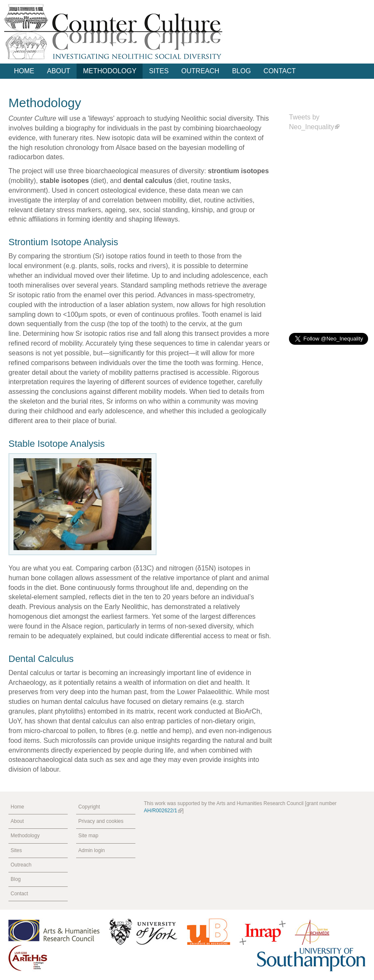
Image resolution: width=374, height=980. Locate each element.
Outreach (201, 71)
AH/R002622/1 (163, 811)
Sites (159, 71)
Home (24, 71)
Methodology (110, 71)
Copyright (89, 807)
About (59, 71)
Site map (88, 836)
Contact (280, 71)
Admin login (92, 850)
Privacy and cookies (101, 821)
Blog (241, 71)
